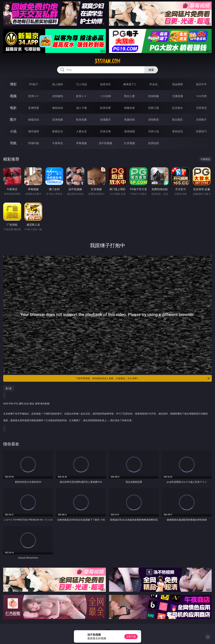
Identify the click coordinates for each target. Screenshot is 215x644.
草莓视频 (81, 143)
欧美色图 (81, 120)
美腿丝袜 (130, 120)
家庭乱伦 (58, 131)
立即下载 (131, 637)
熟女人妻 (130, 96)
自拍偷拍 (58, 96)
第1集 (9, 388)
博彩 (13, 84)
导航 (13, 143)
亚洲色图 (58, 120)
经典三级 (154, 108)
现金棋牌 (178, 84)
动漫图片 (105, 120)
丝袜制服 (154, 96)
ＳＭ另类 (201, 96)
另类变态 (201, 108)
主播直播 (178, 96)
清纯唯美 (154, 120)
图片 (13, 119)
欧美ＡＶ (81, 96)
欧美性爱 (105, 108)
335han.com (107, 61)
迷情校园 (130, 131)
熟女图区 (178, 120)
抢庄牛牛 (201, 84)
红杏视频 (130, 143)
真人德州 (58, 84)
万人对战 (81, 84)
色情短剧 (154, 143)
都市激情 (34, 131)
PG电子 (34, 84)
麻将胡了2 (129, 84)
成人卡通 (81, 108)
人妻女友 (81, 131)
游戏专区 (105, 84)
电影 (13, 108)
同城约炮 (34, 143)
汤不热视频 (105, 143)
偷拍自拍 (58, 108)
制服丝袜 (130, 108)
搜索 (151, 70)
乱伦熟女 (178, 108)
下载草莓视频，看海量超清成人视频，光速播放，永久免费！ (143, 378)
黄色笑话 (178, 131)
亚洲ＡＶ (34, 96)
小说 (13, 131)
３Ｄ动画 (105, 96)
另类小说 (154, 131)
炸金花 (154, 84)
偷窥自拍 (34, 120)
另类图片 (201, 120)
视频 (13, 96)
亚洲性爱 (34, 108)
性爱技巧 (201, 131)
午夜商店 (58, 143)
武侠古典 (105, 131)
